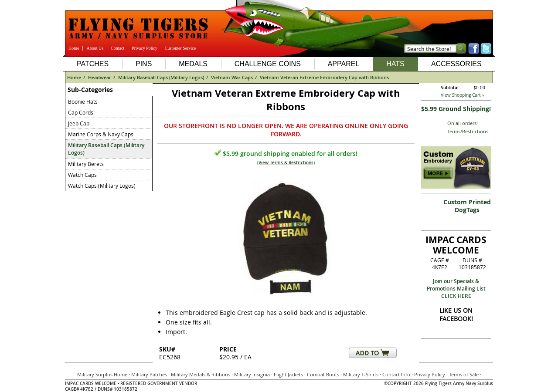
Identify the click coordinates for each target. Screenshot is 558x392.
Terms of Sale (464, 374)
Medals (193, 64)
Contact (117, 48)
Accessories (456, 64)
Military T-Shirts (361, 374)
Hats (395, 64)
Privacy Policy (145, 48)
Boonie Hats (83, 101)
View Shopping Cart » (463, 95)
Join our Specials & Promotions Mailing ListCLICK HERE (456, 289)
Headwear (100, 77)
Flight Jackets (288, 374)
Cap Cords (81, 112)
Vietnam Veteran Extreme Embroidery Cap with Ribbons (324, 77)
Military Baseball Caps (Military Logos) (161, 77)
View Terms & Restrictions (286, 163)
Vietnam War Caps (232, 77)
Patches (93, 64)
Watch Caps (82, 175)
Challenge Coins (268, 64)
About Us (95, 48)
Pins (144, 64)
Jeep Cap (79, 123)
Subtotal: (450, 88)
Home (74, 48)
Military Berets (86, 164)
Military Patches (149, 374)
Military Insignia (252, 374)
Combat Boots (323, 374)
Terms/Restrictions (468, 131)
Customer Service (180, 48)
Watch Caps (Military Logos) (102, 186)
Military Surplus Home (102, 374)
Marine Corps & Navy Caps (101, 134)
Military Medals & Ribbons (201, 374)
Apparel (344, 64)
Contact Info (396, 374)
